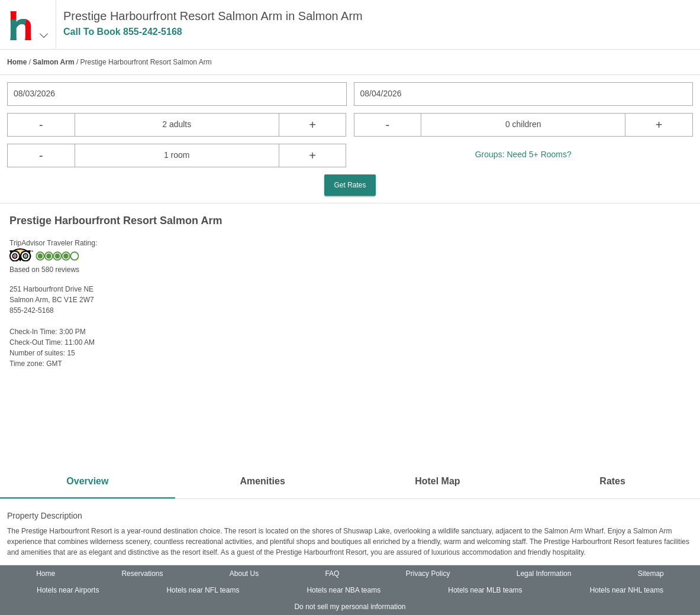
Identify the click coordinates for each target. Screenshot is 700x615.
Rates (612, 481)
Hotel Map (437, 481)
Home (17, 62)
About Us (244, 574)
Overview (87, 481)
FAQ (332, 574)
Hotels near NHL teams (627, 590)
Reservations (142, 574)
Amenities (262, 481)
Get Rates (350, 185)
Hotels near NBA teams (343, 590)
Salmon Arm (53, 62)
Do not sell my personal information (350, 607)
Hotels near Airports (68, 590)
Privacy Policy (428, 574)
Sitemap (651, 574)
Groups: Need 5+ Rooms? (523, 154)
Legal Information (544, 574)
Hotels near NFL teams (203, 590)
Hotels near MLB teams (485, 590)
